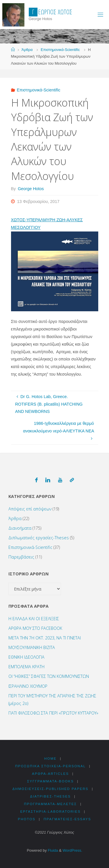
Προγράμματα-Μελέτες (50, 804)
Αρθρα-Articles (50, 774)
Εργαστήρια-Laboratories (51, 812)
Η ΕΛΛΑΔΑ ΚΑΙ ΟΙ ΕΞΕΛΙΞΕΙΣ (34, 619)
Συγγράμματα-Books (50, 781)
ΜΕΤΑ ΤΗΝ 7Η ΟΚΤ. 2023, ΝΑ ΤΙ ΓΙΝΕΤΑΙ (45, 638)
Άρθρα (27, 50)
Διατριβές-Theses (50, 796)
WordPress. (72, 850)
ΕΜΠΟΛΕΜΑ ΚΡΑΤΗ (26, 667)
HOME (50, 759)
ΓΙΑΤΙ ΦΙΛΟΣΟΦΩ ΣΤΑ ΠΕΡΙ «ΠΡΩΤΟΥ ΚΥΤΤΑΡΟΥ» (53, 713)
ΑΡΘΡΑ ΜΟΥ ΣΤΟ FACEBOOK (35, 628)
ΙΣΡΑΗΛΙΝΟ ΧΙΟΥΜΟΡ (28, 686)
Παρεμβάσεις (21, 557)
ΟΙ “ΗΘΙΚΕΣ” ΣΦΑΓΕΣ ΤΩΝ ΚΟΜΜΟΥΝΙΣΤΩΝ (49, 676)
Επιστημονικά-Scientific (60, 50)
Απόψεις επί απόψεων (30, 509)
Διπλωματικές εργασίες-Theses (39, 538)
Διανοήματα (20, 528)
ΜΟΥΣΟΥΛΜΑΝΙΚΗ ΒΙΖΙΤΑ (32, 647)
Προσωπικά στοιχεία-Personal (50, 766)
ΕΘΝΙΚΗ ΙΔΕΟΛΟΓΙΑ (26, 657)
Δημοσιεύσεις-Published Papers (51, 789)
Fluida (52, 850)
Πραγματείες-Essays (67, 819)
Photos (27, 819)
